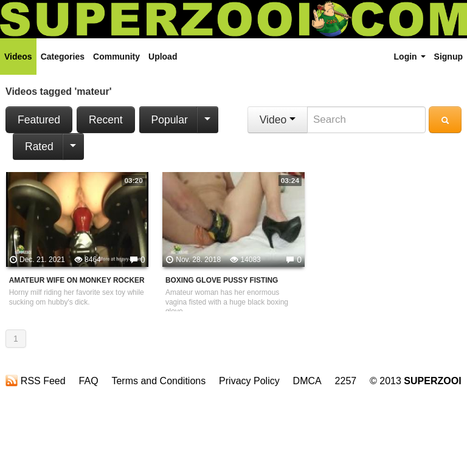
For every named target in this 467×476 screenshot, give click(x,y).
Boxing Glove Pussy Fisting (222, 280)
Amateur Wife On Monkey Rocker (77, 280)
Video (278, 120)
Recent (106, 120)
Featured (39, 120)
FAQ (89, 381)
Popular (170, 120)
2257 (346, 381)
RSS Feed (35, 381)
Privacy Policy (249, 381)
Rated (39, 147)
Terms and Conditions (158, 381)
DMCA (307, 381)
